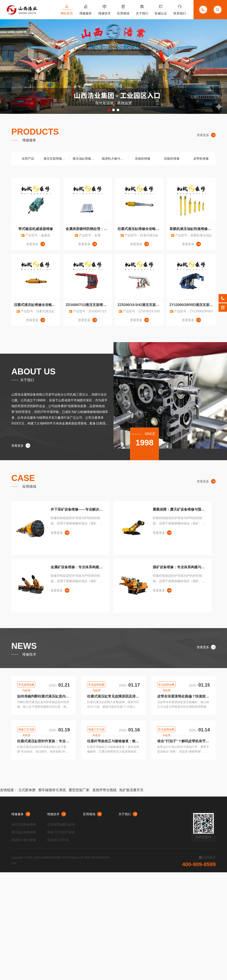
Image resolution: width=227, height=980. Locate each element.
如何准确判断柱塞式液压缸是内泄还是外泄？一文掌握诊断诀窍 (43, 696)
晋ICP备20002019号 (97, 857)
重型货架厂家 (79, 790)
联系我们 (180, 13)
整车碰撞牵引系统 (52, 790)
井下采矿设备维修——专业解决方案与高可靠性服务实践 (77, 509)
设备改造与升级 (58, 840)
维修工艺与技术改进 (26, 730)
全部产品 (26, 159)
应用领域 (123, 13)
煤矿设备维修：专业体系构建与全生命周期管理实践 (179, 567)
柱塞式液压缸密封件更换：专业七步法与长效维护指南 (43, 741)
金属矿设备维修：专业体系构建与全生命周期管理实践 (77, 567)
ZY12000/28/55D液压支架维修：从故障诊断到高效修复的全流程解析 (193, 305)
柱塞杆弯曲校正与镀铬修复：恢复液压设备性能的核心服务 (113, 741)
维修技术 (104, 13)
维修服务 (86, 13)
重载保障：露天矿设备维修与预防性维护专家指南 (179, 509)
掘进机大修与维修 (114, 159)
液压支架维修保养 (56, 159)
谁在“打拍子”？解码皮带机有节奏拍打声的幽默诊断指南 (184, 741)
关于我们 (142, 13)
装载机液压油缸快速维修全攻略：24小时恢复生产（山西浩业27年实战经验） (193, 229)
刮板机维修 (172, 159)
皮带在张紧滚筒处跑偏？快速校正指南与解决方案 (184, 696)
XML (14, 863)
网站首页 (67, 13)
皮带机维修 (201, 159)
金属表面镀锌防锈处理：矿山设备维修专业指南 (89, 229)
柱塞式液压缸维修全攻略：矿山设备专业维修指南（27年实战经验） (141, 229)
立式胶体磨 (27, 790)
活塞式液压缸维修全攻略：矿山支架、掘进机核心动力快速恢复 (37, 305)
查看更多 (206, 135)
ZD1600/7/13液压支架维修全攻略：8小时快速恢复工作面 (89, 305)
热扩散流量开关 (131, 790)
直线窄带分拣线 (104, 790)
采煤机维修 (143, 159)
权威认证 (161, 13)
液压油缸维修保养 (85, 159)
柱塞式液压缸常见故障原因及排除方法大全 (113, 696)
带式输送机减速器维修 (36, 229)
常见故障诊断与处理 (26, 685)
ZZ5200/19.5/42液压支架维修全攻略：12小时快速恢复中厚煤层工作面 (141, 305)
